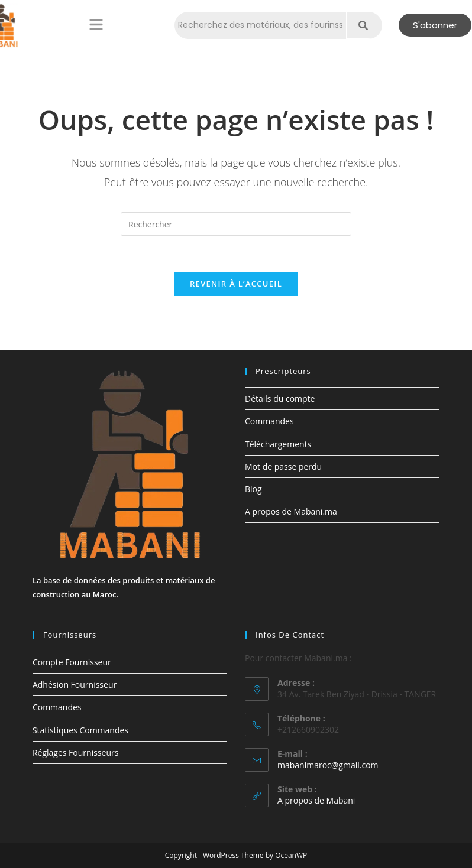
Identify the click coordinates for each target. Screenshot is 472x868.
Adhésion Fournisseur (75, 685)
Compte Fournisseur (72, 662)
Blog (253, 489)
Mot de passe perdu (283, 466)
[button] (96, 25)
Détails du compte (280, 399)
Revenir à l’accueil (236, 284)
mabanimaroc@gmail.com (328, 765)
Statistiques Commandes (80, 730)
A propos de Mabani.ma (291, 511)
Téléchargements (278, 444)
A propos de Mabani (316, 800)
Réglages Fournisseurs (75, 752)
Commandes (269, 421)
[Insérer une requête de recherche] (236, 224)
